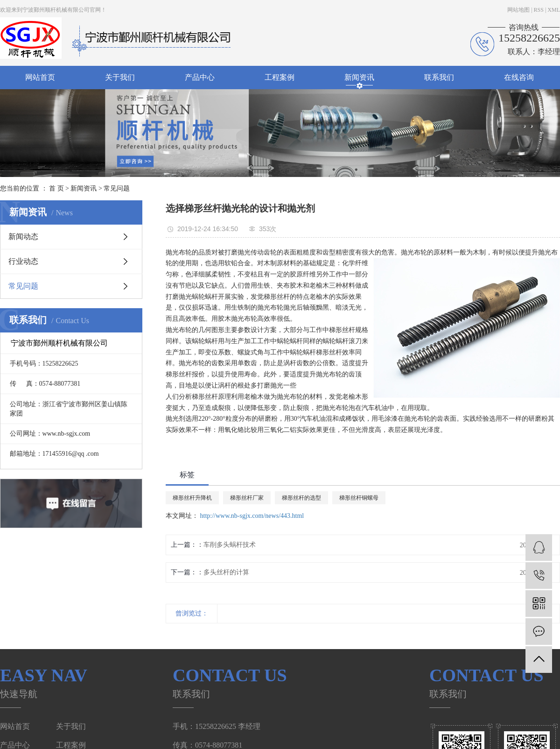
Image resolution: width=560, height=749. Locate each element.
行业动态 (23, 261)
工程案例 (280, 77)
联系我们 (439, 77)
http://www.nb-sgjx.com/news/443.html (252, 516)
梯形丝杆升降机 (192, 498)
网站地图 (518, 10)
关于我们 (120, 77)
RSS (539, 10)
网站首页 (40, 77)
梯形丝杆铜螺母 (359, 498)
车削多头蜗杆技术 (230, 545)
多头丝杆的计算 (226, 572)
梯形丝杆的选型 (301, 498)
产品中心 (200, 77)
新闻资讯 (359, 77)
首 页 (56, 188)
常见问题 (117, 188)
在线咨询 (519, 77)
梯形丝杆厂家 (247, 498)
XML (554, 10)
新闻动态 (23, 237)
